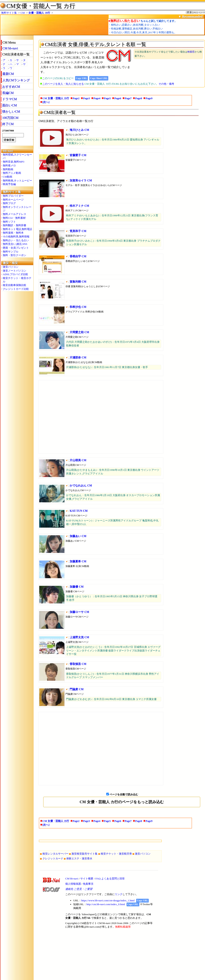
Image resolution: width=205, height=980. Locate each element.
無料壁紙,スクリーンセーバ (17, 156)
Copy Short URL (99, 78)
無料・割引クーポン (15, 255)
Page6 (118, 98)
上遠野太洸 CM (79, 637)
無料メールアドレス (15, 214)
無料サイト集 (9, 13)
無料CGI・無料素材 (14, 218)
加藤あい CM (78, 536)
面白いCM (10, 105)
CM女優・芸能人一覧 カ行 (41, 6)
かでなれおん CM (81, 486)
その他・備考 (166, 84)
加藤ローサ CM (79, 612)
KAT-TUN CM (79, 511)
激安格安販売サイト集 (84, 854)
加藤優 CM (77, 587)
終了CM (8, 124)
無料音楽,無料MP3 (14, 162)
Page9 (149, 98)
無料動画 (8, 169)
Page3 (86, 98)
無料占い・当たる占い (16, 240)
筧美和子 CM (78, 231)
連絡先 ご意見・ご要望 (79, 889)
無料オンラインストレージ (17, 209)
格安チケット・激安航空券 (116, 854)
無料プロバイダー (13, 196)
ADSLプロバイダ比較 (15, 274)
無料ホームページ (13, 200)
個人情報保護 (73, 884)
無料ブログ (9, 203)
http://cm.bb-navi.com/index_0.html (106, 904)
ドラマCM (10, 99)
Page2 (76, 98)
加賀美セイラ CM (81, 181)
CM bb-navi (10, 48)
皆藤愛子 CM (78, 155)
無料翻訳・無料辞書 (15, 225)
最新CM (8, 74)
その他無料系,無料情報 (16, 237)
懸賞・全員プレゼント (16, 248)
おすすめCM (11, 87)
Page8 (139, 98)
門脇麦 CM (77, 689)
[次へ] (46, 102)
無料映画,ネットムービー (17, 181)
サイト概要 (87, 879)
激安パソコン (11, 267)
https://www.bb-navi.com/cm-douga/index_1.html (108, 900)
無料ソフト (9, 222)
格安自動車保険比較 (15, 285)
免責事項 (88, 884)
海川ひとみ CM (79, 130)
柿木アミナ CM (79, 206)
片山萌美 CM (78, 460)
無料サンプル (11, 252)
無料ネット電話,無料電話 (17, 229)
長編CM (8, 93)
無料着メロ (9, 165)
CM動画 (8, 177)
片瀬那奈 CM (78, 358)
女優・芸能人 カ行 (39, 13)
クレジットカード (53, 858)
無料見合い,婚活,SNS (15, 244)
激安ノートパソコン (15, 271)
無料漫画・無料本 (13, 233)
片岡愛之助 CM (79, 332)
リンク (119, 894)
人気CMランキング (16, 80)
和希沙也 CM (78, 307)
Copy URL (81, 78)
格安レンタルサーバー (55, 854)
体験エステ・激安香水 (79, 858)
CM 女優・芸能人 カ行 (56, 98)
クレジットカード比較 (16, 289)
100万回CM (10, 118)
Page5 (107, 98)
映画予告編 (9, 184)
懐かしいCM (11, 111)
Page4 (97, 98)
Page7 (128, 98)
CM (23, 13)
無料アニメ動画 (12, 173)
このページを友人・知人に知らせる (63, 84)
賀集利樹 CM (78, 282)
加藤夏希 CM (78, 561)
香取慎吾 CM (78, 664)
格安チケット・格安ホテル (17, 280)
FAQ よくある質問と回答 (110, 879)
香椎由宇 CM (78, 256)
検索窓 (191, 52)
